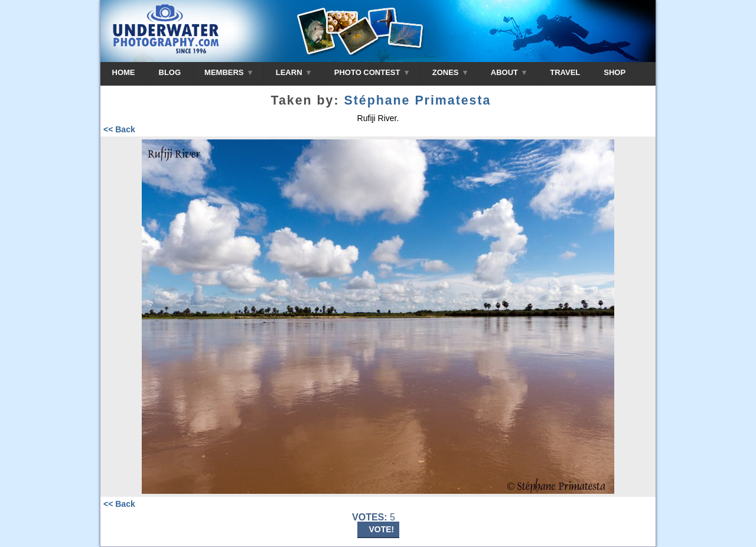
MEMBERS (228, 72)
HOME (124, 72)
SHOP (615, 72)
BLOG (170, 72)
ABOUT (509, 72)
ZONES (450, 72)
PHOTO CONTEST (372, 72)
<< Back (119, 129)
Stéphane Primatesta (417, 100)
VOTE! (382, 529)
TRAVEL (565, 72)
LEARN (293, 72)
